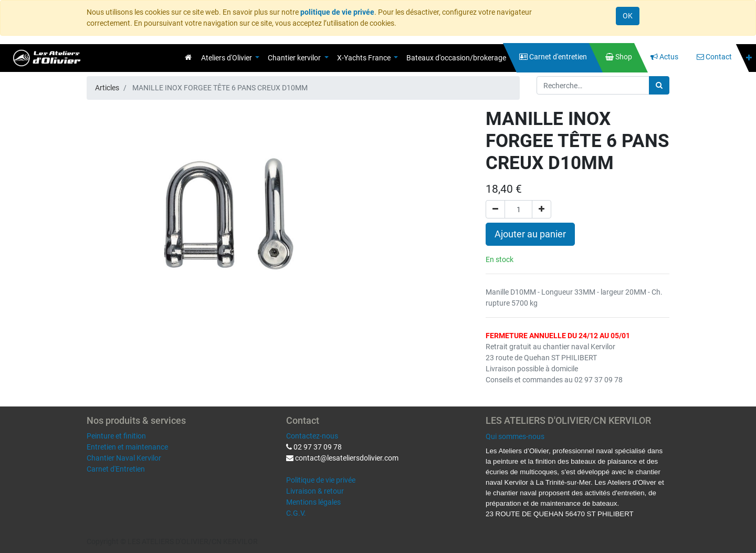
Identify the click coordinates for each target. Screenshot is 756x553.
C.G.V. (296, 513)
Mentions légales (313, 502)
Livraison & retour (315, 491)
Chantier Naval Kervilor (124, 458)
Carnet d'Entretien (116, 469)
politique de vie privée (337, 12)
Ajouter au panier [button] (530, 234)
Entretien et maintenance (127, 447)
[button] (749, 58)
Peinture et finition (116, 436)
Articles (107, 88)
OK (628, 16)
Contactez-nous (312, 436)
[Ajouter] (542, 209)
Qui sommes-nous (515, 436)
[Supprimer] (495, 209)
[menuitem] (188, 57)
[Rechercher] (659, 85)
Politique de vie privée (321, 480)
